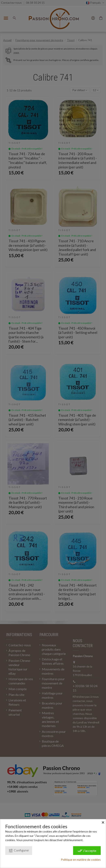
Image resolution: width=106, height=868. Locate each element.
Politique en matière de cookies (81, 860)
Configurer (19, 851)
